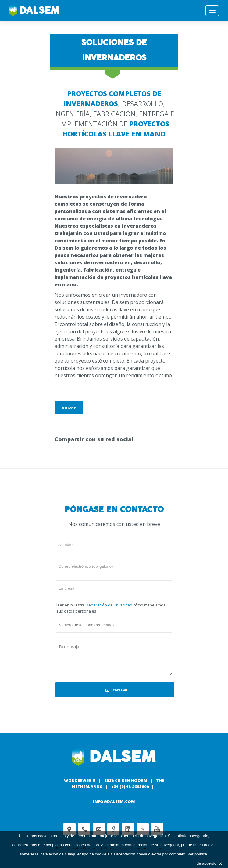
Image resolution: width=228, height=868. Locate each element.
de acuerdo (209, 863)
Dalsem (34, 11)
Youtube (157, 829)
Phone (84, 829)
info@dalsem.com (114, 801)
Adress (69, 829)
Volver (69, 408)
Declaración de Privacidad (109, 605)
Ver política (197, 854)
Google (113, 829)
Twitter (143, 829)
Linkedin (128, 829)
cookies (45, 836)
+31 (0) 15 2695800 (130, 787)
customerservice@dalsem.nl (99, 829)
